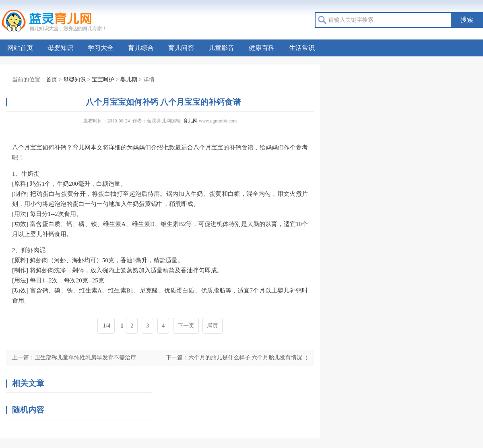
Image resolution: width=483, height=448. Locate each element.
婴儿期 (129, 80)
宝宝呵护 (103, 80)
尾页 (213, 326)
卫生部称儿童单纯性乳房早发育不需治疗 (85, 358)
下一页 (186, 326)
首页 (52, 80)
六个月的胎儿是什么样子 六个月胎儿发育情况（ (248, 358)
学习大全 (101, 48)
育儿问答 (181, 48)
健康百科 (262, 48)
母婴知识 (60, 48)
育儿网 (190, 121)
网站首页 (20, 48)
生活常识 (302, 48)
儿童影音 (221, 48)
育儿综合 (141, 48)
